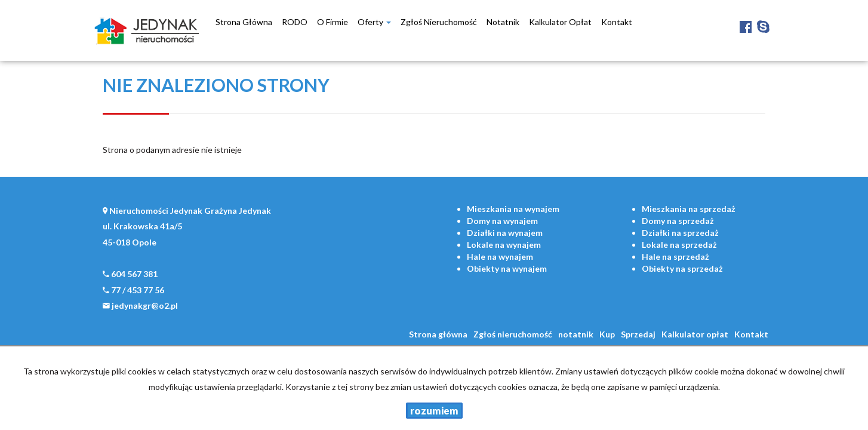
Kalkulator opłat (560, 22)
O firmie (333, 22)
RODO (295, 22)
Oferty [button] (374, 22)
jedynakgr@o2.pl (145, 305)
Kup (607, 334)
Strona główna (244, 22)
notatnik (503, 22)
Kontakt (617, 22)
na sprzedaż (689, 209)
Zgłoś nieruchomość (439, 22)
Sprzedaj (638, 334)
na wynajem (513, 209)
